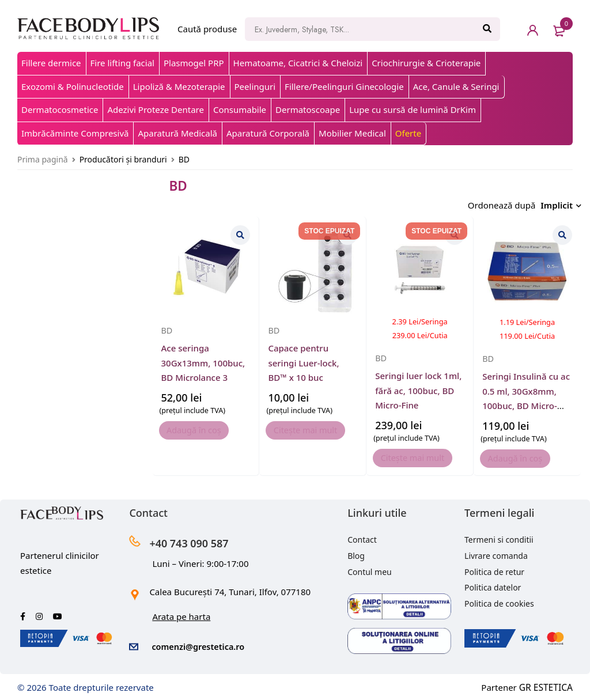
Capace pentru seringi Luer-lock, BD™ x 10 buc (303, 360)
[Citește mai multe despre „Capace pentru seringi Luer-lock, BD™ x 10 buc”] (313, 427)
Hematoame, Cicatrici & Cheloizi (298, 63)
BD (167, 327)
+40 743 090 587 (198, 539)
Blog (356, 553)
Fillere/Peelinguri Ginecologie (344, 86)
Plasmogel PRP (194, 63)
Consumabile (240, 109)
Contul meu (370, 569)
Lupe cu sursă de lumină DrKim (413, 109)
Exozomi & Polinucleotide (73, 86)
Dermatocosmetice (60, 109)
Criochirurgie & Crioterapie (426, 63)
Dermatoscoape (308, 109)
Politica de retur (494, 569)
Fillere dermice (51, 63)
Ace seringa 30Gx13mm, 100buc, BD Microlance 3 (203, 360)
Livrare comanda (496, 553)
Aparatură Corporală (268, 133)
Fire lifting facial (122, 63)
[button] (202, 427)
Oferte (408, 133)
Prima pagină (43, 159)
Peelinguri (255, 86)
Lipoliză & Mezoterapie (179, 86)
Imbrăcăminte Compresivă (75, 133)
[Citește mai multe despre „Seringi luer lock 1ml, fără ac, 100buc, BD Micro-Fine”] (420, 455)
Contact (362, 537)
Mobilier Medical (352, 133)
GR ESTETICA (547, 684)
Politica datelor (493, 584)
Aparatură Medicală (177, 133)
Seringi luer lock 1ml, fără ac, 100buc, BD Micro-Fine (418, 387)
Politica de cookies (499, 601)
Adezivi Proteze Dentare (155, 109)
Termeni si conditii (499, 537)
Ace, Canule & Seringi (456, 86)
